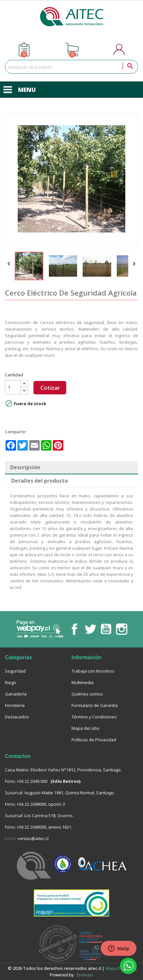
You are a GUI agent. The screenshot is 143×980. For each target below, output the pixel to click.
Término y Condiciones (94, 717)
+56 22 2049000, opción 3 (41, 804)
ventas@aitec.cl (33, 838)
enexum (85, 975)
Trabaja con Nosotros (93, 671)
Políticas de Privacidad (94, 740)
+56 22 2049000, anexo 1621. (44, 827)
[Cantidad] (13, 387)
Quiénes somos (87, 694)
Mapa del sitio (85, 728)
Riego (10, 682)
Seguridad (15, 671)
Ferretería (15, 705)
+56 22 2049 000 (32, 781)
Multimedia (82, 682)
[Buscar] (71, 67)
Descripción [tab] (25, 467)
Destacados (17, 717)
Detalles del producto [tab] (40, 481)
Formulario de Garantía (95, 705)
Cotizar (50, 388)
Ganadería (16, 694)
